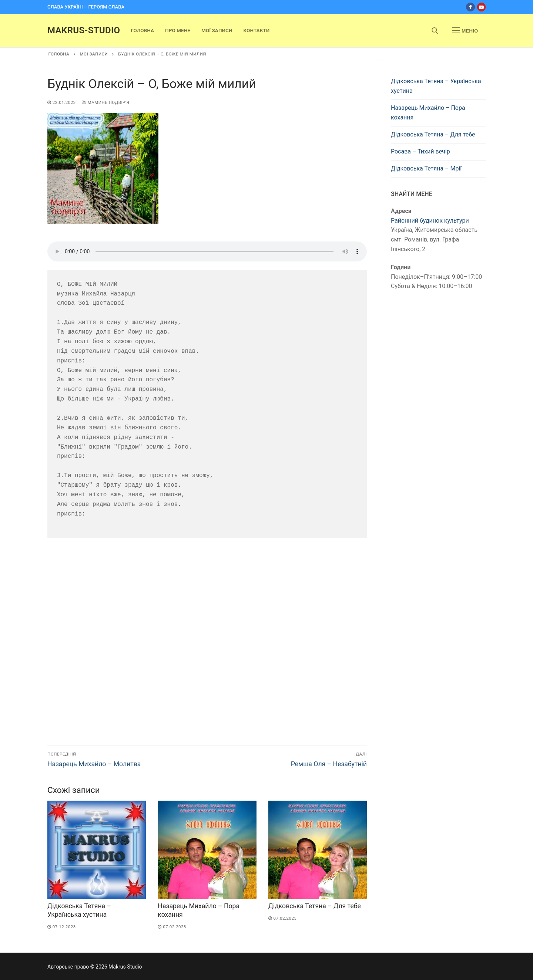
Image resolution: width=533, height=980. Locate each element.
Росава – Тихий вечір (420, 151)
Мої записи (94, 54)
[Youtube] (481, 7)
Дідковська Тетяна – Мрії (426, 168)
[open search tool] (435, 31)
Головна (59, 54)
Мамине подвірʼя (106, 102)
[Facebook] (470, 7)
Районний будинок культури (430, 221)
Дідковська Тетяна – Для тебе (315, 906)
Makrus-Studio (84, 30)
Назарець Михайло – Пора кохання (428, 113)
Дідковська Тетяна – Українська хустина (436, 86)
